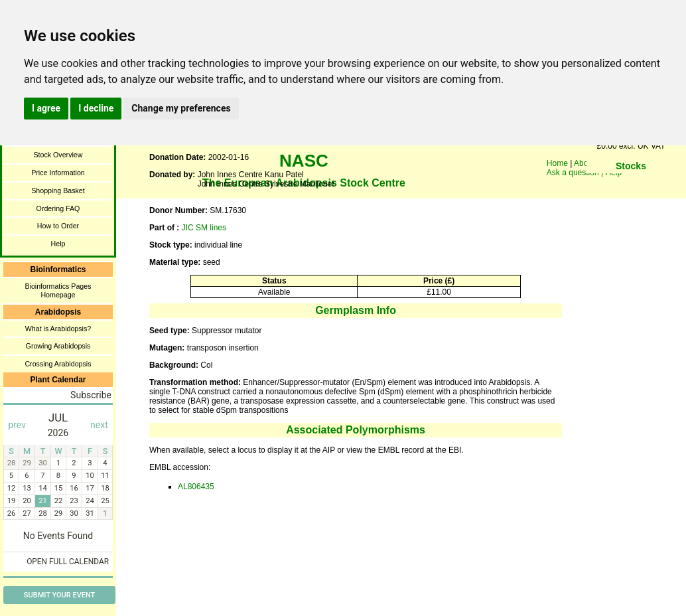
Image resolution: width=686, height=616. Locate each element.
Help (58, 244)
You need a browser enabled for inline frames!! (631, 186)
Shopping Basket (58, 191)
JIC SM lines (204, 228)
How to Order (58, 226)
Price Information (58, 173)
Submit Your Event (59, 595)
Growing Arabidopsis (58, 346)
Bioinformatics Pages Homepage (58, 290)
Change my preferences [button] (181, 108)
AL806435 (196, 487)
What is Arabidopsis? (58, 329)
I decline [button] (96, 108)
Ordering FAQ (58, 208)
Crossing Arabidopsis (58, 364)
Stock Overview (58, 155)
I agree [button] (46, 108)
